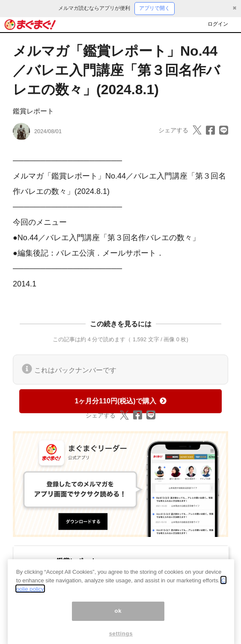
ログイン (218, 24)
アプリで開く (155, 8)
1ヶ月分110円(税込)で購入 (120, 401)
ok (118, 618)
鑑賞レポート (33, 111)
